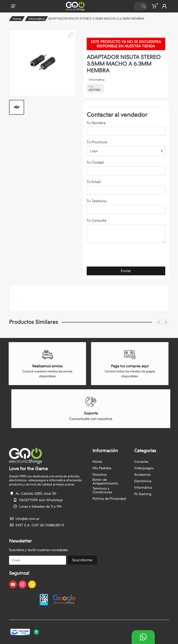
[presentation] (122, 256)
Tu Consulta (96, 220)
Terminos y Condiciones (102, 490)
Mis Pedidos (102, 468)
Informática (36, 19)
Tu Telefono (97, 201)
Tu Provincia (97, 142)
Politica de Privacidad (109, 499)
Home (17, 19)
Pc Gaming (143, 494)
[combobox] (126, 151)
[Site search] (137, 6)
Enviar (126, 271)
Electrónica (143, 481)
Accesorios (142, 475)
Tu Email (94, 182)
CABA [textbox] (94, 151)
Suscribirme (82, 560)
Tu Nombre (96, 123)
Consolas (141, 462)
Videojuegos (144, 468)
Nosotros (100, 475)
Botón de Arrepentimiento (105, 481)
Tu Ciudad (95, 162)
